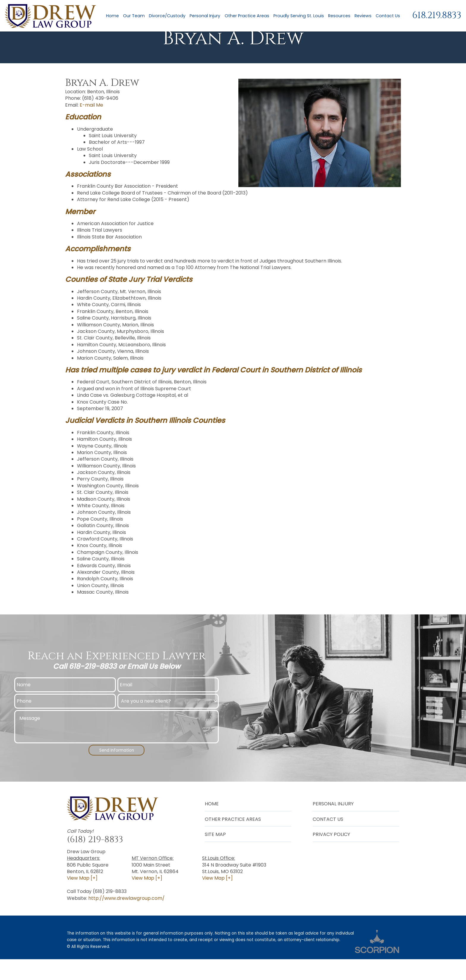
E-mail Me (91, 124)
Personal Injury (204, 16)
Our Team (133, 16)
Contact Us (387, 16)
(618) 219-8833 (95, 860)
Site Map (215, 855)
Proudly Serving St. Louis (297, 16)
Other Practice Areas (246, 16)
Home (112, 16)
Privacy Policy (331, 855)
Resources (338, 16)
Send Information (116, 770)
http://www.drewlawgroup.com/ (126, 919)
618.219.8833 (437, 16)
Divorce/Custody (166, 16)
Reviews (362, 16)
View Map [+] (82, 899)
